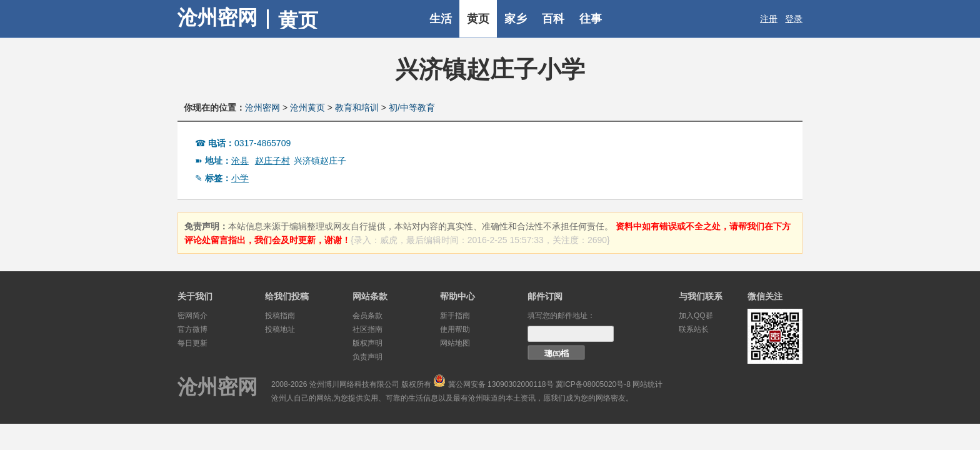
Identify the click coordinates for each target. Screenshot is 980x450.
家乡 (516, 19)
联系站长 (694, 329)
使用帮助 (455, 329)
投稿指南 (280, 316)
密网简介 (192, 316)
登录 (794, 19)
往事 (591, 19)
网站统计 (647, 384)
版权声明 (367, 343)
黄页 (478, 19)
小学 (240, 178)
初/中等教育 (412, 107)
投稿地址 (280, 329)
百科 (553, 19)
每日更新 (192, 343)
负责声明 (367, 357)
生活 (441, 19)
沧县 (240, 161)
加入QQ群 (696, 316)
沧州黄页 (307, 107)
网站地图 (455, 343)
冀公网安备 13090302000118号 (501, 384)
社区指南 (367, 329)
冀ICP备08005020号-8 (593, 384)
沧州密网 (217, 17)
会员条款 (367, 316)
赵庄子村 (272, 161)
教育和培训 (357, 107)
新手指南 (455, 316)
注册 (769, 19)
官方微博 (192, 329)
